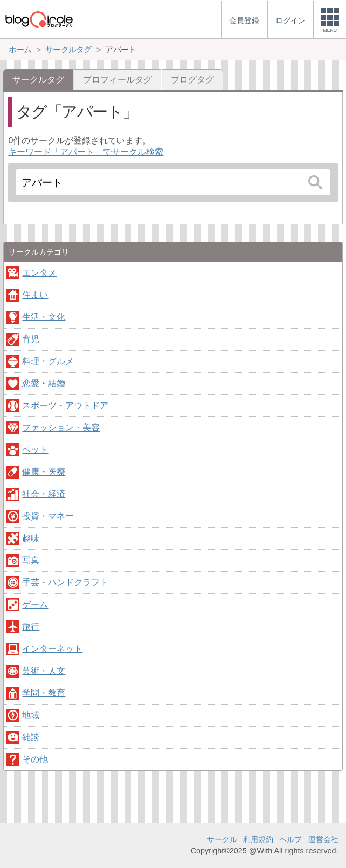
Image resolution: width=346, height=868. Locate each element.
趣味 (31, 538)
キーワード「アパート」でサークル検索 (86, 152)
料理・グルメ (48, 361)
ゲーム (35, 604)
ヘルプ (290, 839)
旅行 (31, 627)
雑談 (31, 737)
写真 (31, 560)
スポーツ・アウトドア (65, 405)
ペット (35, 450)
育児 (31, 339)
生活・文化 (44, 317)
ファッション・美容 (61, 428)
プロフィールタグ (117, 80)
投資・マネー (48, 516)
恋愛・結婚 (44, 383)
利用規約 (258, 839)
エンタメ (39, 273)
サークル (222, 839)
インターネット (52, 649)
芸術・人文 (44, 671)
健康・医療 (44, 472)
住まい (35, 295)
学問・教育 (44, 693)
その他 (35, 759)
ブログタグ (192, 80)
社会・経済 (44, 494)
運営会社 (323, 839)
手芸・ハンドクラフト (65, 582)
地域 (31, 715)
